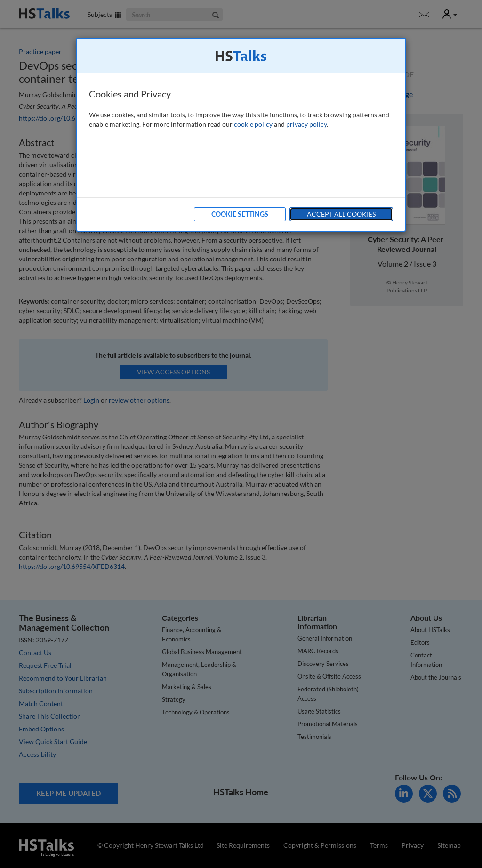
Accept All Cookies (341, 214)
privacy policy (306, 124)
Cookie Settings (240, 214)
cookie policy (253, 124)
